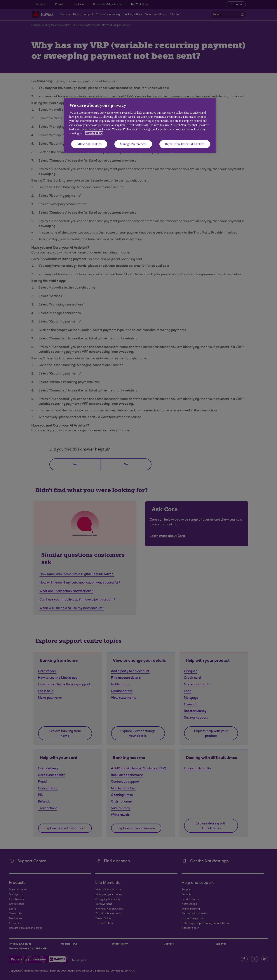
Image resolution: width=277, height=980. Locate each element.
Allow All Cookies (89, 144)
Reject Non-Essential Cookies (185, 144)
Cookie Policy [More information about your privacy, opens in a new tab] (94, 133)
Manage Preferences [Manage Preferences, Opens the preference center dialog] (133, 144)
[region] (140, 125)
